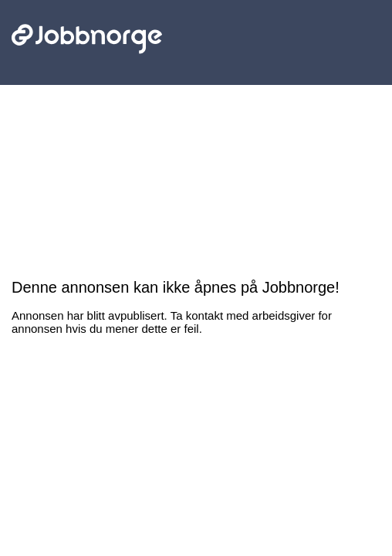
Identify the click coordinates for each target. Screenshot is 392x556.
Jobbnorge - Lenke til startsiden (87, 14)
